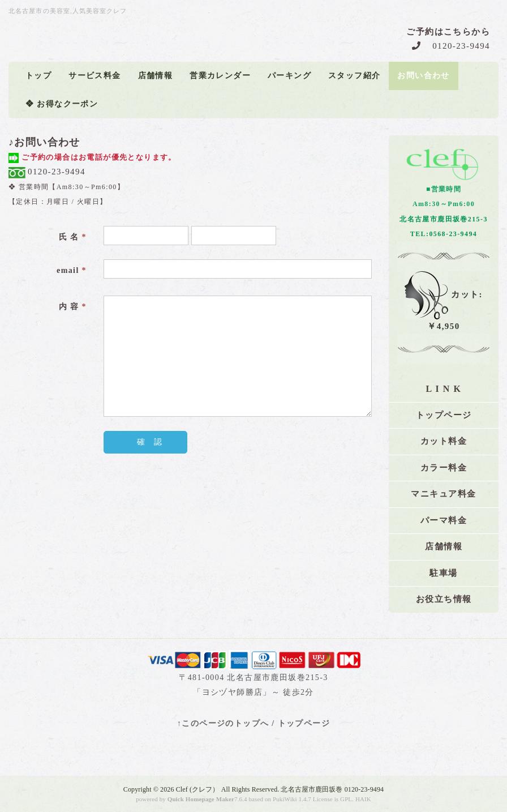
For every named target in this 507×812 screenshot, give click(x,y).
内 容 (73, 307)
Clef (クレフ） (198, 789)
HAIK (363, 799)
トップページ (304, 723)
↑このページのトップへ (223, 723)
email (72, 270)
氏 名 (73, 237)
